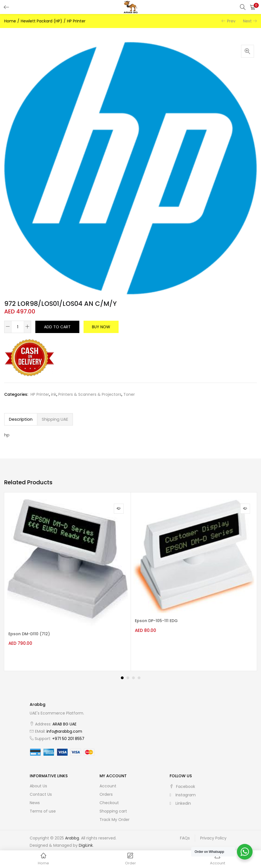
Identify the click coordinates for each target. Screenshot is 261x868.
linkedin (180, 799)
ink (54, 394)
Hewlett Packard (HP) (41, 21)
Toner (129, 394)
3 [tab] (133, 673)
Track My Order (115, 815)
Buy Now (101, 327)
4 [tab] (139, 673)
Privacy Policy (213, 834)
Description (21, 419)
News (35, 798)
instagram (183, 790)
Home (10, 21)
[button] (253, 7)
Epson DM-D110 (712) (32, 634)
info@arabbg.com (64, 727)
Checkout (109, 798)
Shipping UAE (55, 419)
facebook (182, 782)
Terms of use (43, 807)
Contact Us (41, 790)
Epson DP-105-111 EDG (159, 621)
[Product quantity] (18, 327)
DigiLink (86, 841)
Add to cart (57, 327)
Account (108, 781)
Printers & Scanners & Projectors (90, 394)
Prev (231, 21)
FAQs (185, 834)
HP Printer (76, 21)
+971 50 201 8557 (68, 734)
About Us (38, 781)
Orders (106, 790)
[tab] (21, 419)
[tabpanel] (67, 579)
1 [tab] (122, 673)
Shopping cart (113, 807)
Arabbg (72, 834)
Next (247, 21)
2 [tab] (128, 673)
